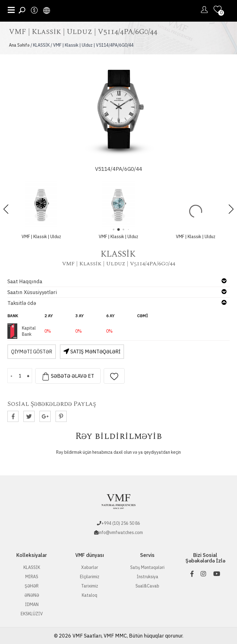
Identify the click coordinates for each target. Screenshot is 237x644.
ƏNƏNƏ (32, 595)
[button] (231, 209)
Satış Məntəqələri (92, 351)
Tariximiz (90, 586)
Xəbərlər (90, 567)
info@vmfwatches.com (121, 532)
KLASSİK (32, 567)
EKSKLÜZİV (32, 614)
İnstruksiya (148, 577)
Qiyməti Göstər (32, 351)
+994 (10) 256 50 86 (121, 523)
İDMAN (32, 604)
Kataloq (89, 595)
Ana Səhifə (19, 45)
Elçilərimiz (90, 577)
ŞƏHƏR (32, 586)
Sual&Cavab (147, 586)
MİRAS (32, 577)
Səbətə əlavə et (68, 377)
